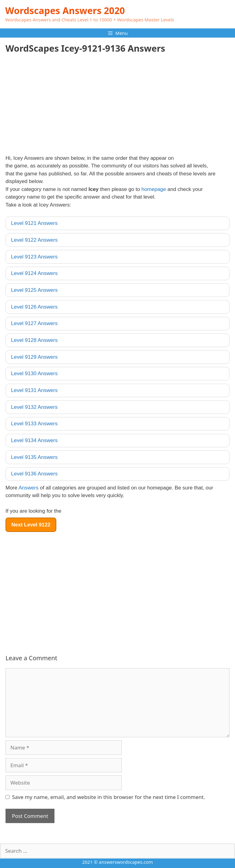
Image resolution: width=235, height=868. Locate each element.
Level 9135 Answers (34, 457)
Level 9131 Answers (34, 390)
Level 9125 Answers (34, 290)
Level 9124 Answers (34, 273)
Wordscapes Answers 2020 (65, 11)
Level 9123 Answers (34, 257)
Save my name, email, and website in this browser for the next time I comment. (109, 797)
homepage (154, 189)
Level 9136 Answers (34, 474)
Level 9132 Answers (34, 407)
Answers (29, 488)
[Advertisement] (57, 107)
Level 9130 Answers (34, 374)
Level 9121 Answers (34, 223)
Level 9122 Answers (34, 240)
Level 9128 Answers (34, 340)
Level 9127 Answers (34, 323)
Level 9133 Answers (34, 424)
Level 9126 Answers (34, 307)
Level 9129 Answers (34, 357)
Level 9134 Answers (34, 440)
